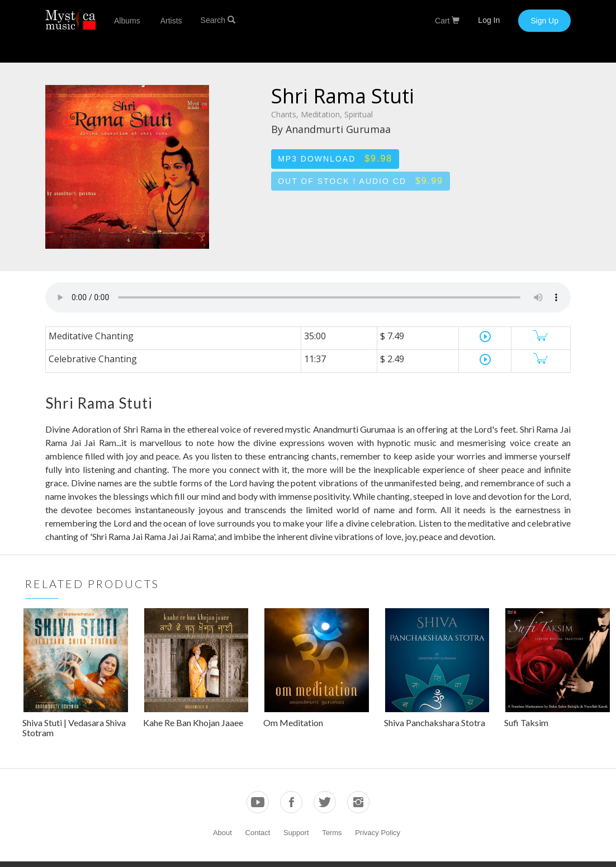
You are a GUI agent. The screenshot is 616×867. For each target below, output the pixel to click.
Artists (171, 21)
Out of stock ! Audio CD (361, 181)
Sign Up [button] (544, 21)
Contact (258, 833)
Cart (447, 21)
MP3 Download (335, 158)
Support (296, 833)
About (222, 833)
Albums (127, 21)
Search (218, 20)
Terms (332, 833)
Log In (489, 20)
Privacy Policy (378, 833)
